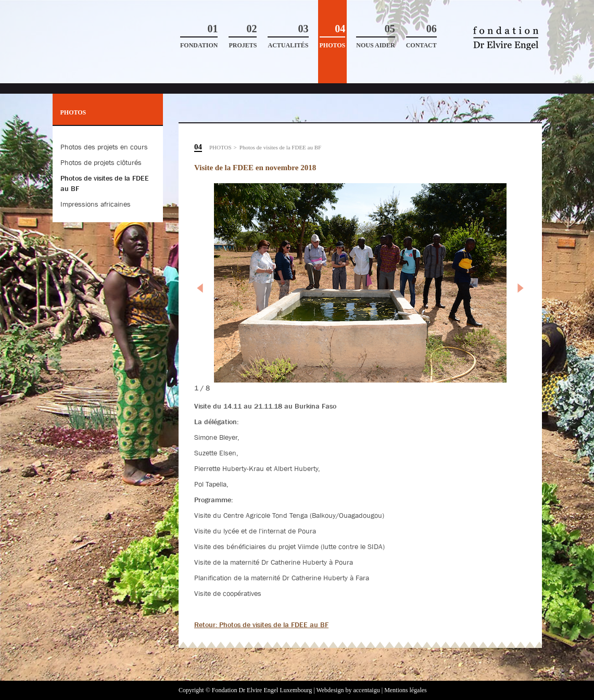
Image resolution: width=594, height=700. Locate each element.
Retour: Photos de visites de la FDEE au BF (261, 625)
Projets (243, 36)
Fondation (199, 36)
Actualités (288, 36)
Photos (333, 36)
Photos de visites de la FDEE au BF (280, 147)
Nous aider (375, 36)
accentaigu (366, 690)
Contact (421, 36)
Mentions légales (406, 690)
